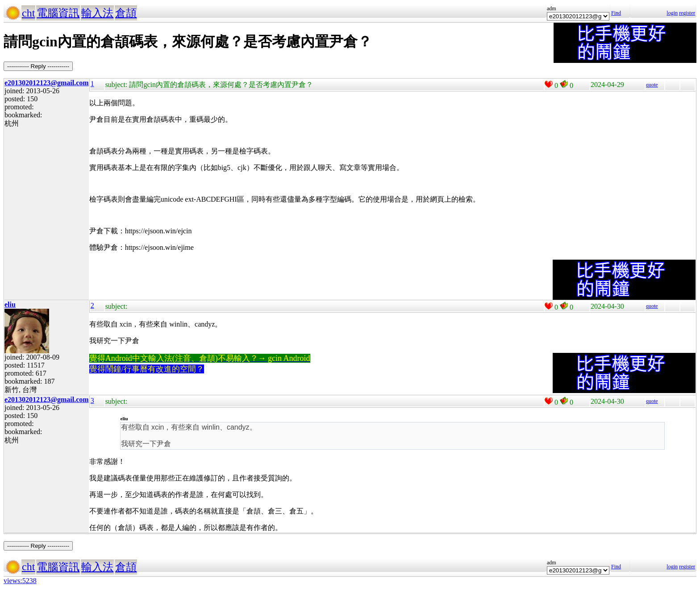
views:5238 (20, 581)
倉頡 (126, 13)
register (687, 13)
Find (616, 13)
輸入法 (97, 13)
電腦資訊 (58, 13)
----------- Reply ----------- (38, 66)
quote (652, 85)
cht (28, 13)
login (672, 13)
